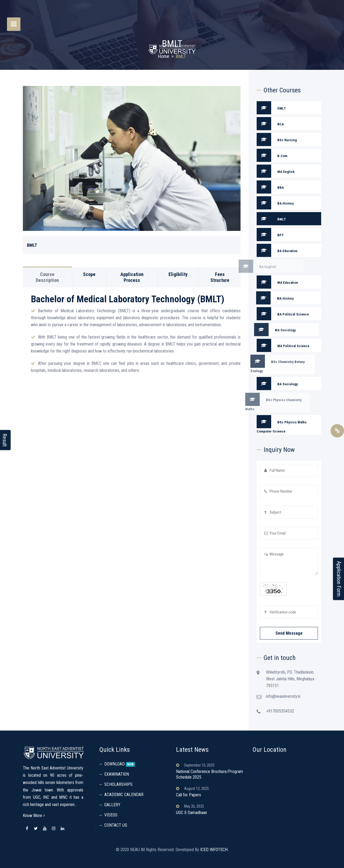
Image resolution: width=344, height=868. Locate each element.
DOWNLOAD (115, 764)
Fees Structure (220, 268)
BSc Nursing (277, 139)
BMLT (262, 219)
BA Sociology (268, 384)
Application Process (132, 268)
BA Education (267, 250)
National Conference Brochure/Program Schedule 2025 (209, 774)
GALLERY (112, 805)
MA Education (268, 282)
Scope (89, 265)
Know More (34, 816)
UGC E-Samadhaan (191, 813)
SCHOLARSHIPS (118, 784)
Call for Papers (189, 795)
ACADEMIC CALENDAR (124, 795)
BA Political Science (273, 314)
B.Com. (273, 155)
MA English (251, 171)
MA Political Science (273, 345)
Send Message (289, 633)
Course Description (47, 268)
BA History (249, 203)
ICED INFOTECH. (214, 850)
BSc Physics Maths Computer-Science (272, 424)
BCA (270, 124)
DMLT (271, 108)
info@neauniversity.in (293, 696)
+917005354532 (280, 721)
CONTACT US (116, 825)
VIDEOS (111, 815)
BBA (261, 187)
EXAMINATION (117, 774)
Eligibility (178, 265)
